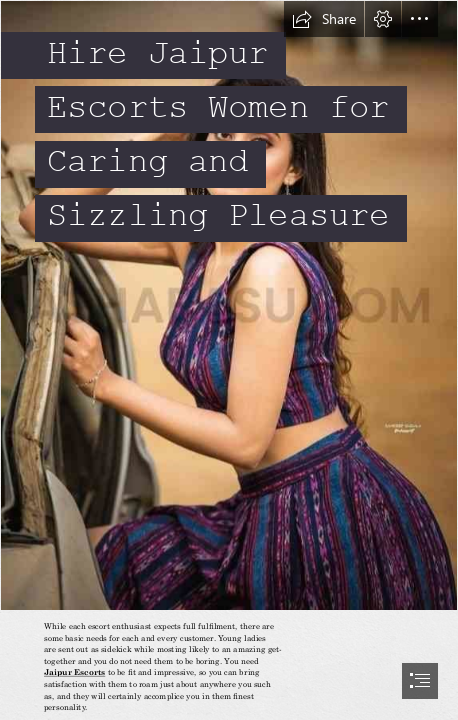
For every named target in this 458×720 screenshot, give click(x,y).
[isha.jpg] (229, 305)
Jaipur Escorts (74, 672)
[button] (324, 19)
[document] (229, 360)
